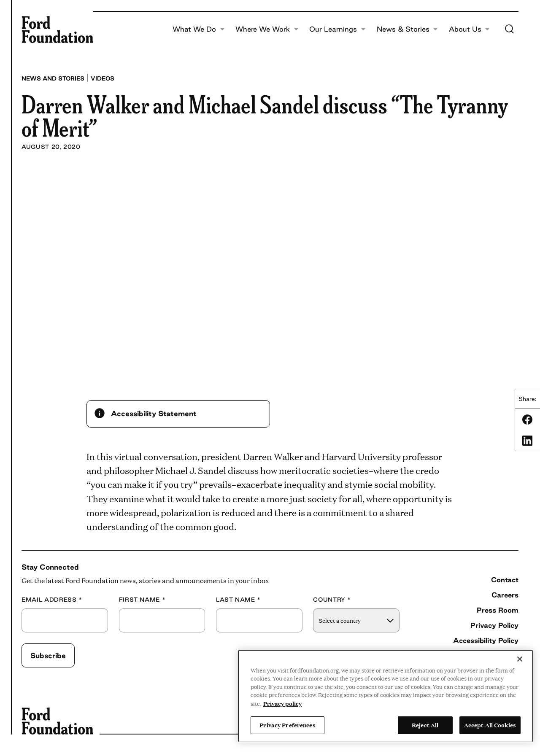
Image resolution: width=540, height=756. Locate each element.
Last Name (238, 600)
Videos (103, 78)
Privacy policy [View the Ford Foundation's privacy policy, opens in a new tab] (282, 703)
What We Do (199, 30)
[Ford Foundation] (57, 30)
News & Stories (408, 30)
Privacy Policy (494, 625)
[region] (386, 696)
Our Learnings (337, 30)
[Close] (520, 659)
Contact (505, 580)
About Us (470, 30)
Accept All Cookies (490, 725)
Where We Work (267, 30)
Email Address (52, 600)
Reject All (425, 725)
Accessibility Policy (486, 640)
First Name (142, 600)
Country (332, 600)
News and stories (53, 78)
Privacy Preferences (287, 725)
